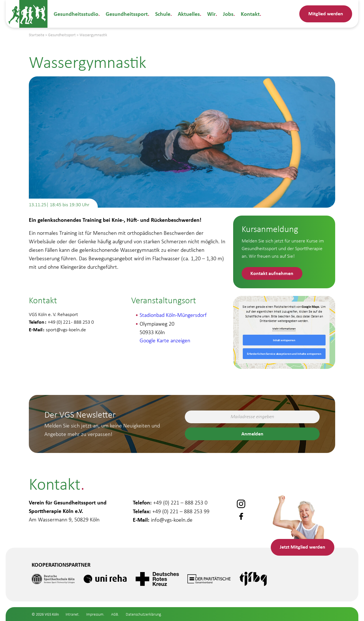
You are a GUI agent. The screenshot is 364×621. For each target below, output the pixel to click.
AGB (115, 614)
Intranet (72, 614)
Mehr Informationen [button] (284, 329)
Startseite (37, 35)
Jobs (228, 14)
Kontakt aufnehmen (272, 273)
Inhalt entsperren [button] (284, 340)
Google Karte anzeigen (165, 340)
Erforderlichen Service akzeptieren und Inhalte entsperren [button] (284, 354)
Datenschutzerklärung (143, 614)
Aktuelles (189, 14)
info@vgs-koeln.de (172, 519)
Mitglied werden (326, 13)
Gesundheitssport (127, 14)
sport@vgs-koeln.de (66, 330)
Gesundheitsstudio (76, 14)
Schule (163, 14)
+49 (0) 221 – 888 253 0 (180, 502)
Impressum (95, 614)
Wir (211, 14)
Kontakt (250, 14)
